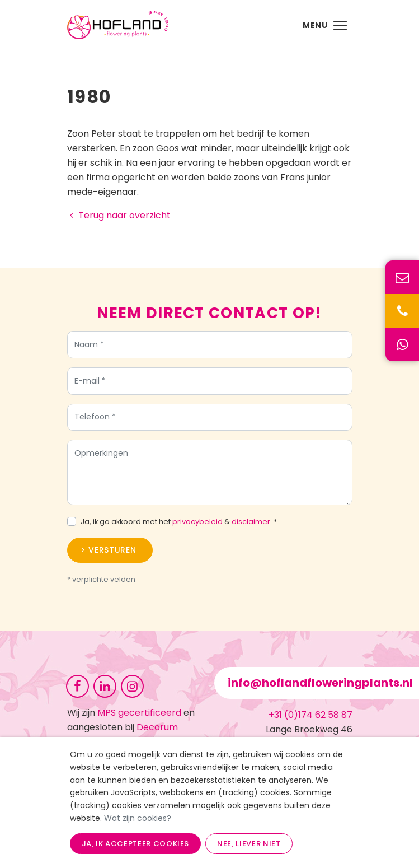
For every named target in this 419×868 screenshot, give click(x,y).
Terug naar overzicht (119, 215)
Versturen (112, 550)
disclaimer (251, 522)
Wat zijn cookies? (138, 818)
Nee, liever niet (249, 844)
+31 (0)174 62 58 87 (310, 715)
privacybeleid (197, 522)
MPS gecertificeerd (139, 713)
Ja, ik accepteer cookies (136, 844)
